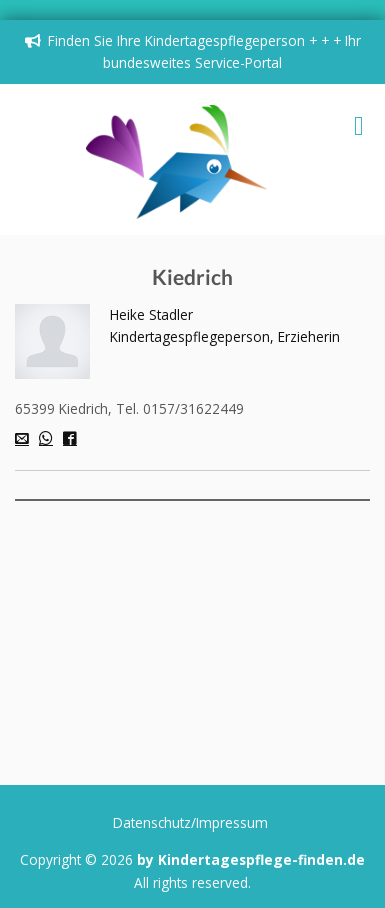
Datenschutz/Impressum (190, 822)
